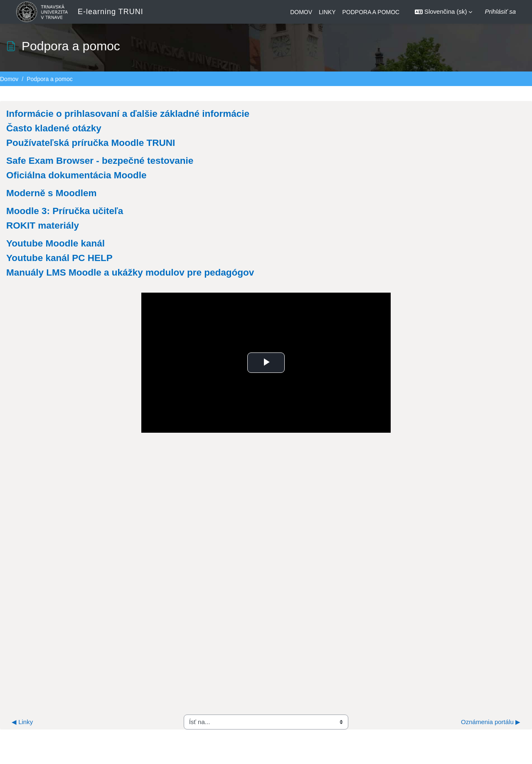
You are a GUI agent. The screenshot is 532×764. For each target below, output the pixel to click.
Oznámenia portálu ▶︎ (491, 728)
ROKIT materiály (43, 226)
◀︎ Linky (22, 728)
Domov (9, 79)
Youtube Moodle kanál (55, 243)
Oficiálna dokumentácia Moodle (76, 175)
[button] (443, 12)
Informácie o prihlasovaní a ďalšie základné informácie (128, 114)
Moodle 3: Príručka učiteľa (65, 211)
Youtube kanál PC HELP (59, 258)
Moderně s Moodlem (52, 193)
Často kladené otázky (54, 128)
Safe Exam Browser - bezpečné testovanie (100, 161)
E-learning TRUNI (111, 12)
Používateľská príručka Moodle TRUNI (91, 143)
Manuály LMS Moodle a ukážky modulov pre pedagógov (130, 272)
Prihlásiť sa (500, 11)
